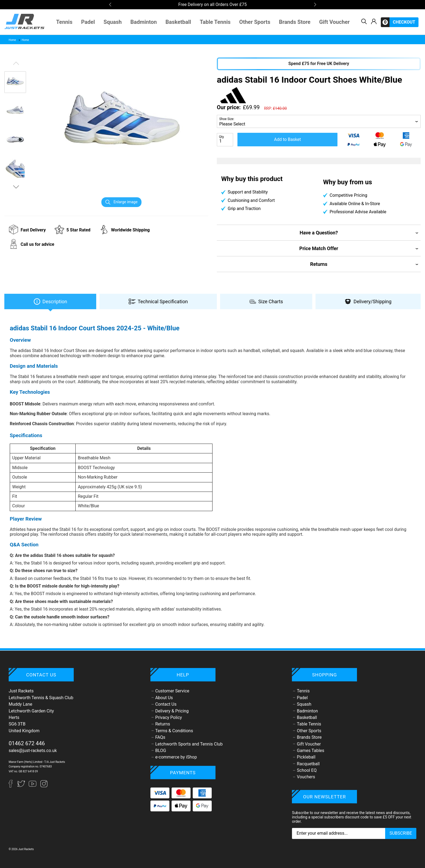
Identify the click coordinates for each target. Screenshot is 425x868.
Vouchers (306, 777)
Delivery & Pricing (172, 711)
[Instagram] (44, 786)
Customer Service (172, 691)
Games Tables (310, 751)
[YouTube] (33, 786)
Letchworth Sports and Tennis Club (189, 744)
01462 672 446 (27, 743)
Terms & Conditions (174, 731)
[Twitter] (22, 786)
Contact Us (166, 704)
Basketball (178, 22)
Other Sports (255, 22)
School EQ (307, 770)
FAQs (160, 737)
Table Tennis (215, 22)
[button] (110, 5)
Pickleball (306, 757)
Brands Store (295, 22)
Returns (163, 724)
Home (12, 40)
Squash (113, 22)
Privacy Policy (169, 717)
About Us (164, 698)
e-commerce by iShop (176, 757)
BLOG (161, 751)
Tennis (64, 22)
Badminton (144, 22)
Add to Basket (287, 139)
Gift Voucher (334, 22)
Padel (88, 22)
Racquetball (308, 764)
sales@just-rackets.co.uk (33, 751)
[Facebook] (13, 786)
